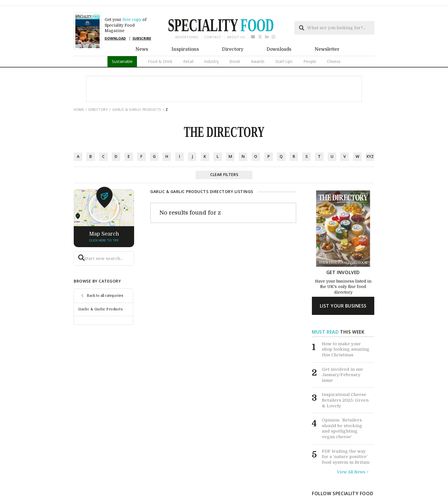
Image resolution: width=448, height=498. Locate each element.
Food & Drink (160, 61)
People (310, 61)
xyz (370, 156)
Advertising (187, 37)
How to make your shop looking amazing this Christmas (346, 349)
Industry (212, 61)
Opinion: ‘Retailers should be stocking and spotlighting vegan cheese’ (342, 428)
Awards (258, 61)
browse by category (97, 281)
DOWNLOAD (115, 38)
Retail (188, 61)
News (142, 49)
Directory (233, 49)
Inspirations (185, 49)
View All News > (353, 472)
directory (98, 110)
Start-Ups (284, 61)
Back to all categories (105, 296)
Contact (213, 37)
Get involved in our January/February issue (343, 375)
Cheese (334, 61)
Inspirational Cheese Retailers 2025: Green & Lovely (345, 400)
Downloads (279, 49)
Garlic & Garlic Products (137, 110)
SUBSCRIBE (142, 38)
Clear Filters (224, 174)
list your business (343, 306)
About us (236, 37)
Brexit (235, 61)
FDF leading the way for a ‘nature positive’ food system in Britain (346, 457)
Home (79, 110)
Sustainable (122, 61)
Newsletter (327, 49)
